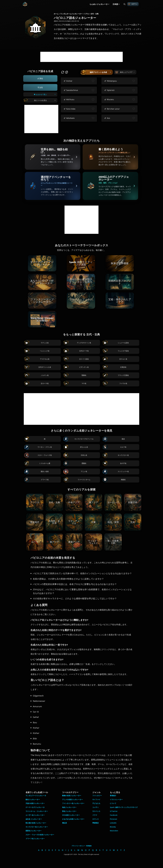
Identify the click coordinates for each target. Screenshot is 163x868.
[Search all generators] (125, 4)
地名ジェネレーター (69, 807)
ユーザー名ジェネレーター (35, 815)
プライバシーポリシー (78, 846)
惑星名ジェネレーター (34, 831)
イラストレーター (116, 799)
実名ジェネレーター (69, 811)
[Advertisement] (81, 57)
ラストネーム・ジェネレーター (37, 811)
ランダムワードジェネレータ (36, 796)
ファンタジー (97, 796)
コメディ (96, 807)
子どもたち (96, 803)
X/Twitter (114, 811)
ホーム (56, 14)
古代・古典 (95, 14)
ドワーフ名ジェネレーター (35, 839)
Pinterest (114, 819)
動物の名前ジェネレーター (72, 796)
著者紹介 (113, 796)
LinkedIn (113, 823)
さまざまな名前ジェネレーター (73, 819)
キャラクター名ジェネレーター (37, 827)
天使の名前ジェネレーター (35, 803)
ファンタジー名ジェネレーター (73, 803)
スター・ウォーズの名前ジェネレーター (40, 835)
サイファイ (96, 799)
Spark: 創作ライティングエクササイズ (124, 807)
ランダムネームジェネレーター (71, 14)
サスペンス (96, 811)
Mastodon (114, 831)
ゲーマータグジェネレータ (35, 807)
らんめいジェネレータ (99, 4)
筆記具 (65, 823)
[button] (40, 78)
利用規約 (89, 846)
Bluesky (113, 827)
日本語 (115, 4)
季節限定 (96, 823)
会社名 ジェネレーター (34, 819)
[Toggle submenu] (109, 4)
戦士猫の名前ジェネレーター (36, 823)
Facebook (114, 815)
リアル (86, 14)
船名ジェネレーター (33, 799)
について (113, 803)
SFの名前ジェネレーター (71, 815)
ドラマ (95, 815)
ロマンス (96, 819)
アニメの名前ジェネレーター (72, 799)
